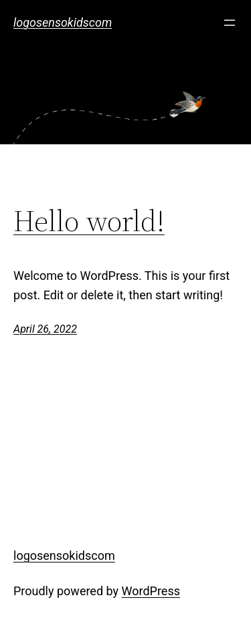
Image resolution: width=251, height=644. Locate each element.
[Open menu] (230, 23)
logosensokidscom (63, 22)
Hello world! (89, 221)
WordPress (151, 591)
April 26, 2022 (45, 329)
